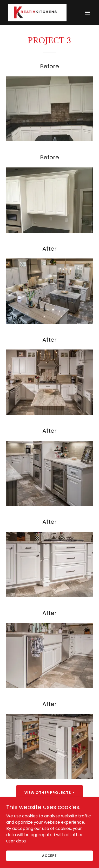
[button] (88, 13)
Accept (49, 855)
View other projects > (50, 793)
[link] (37, 13)
